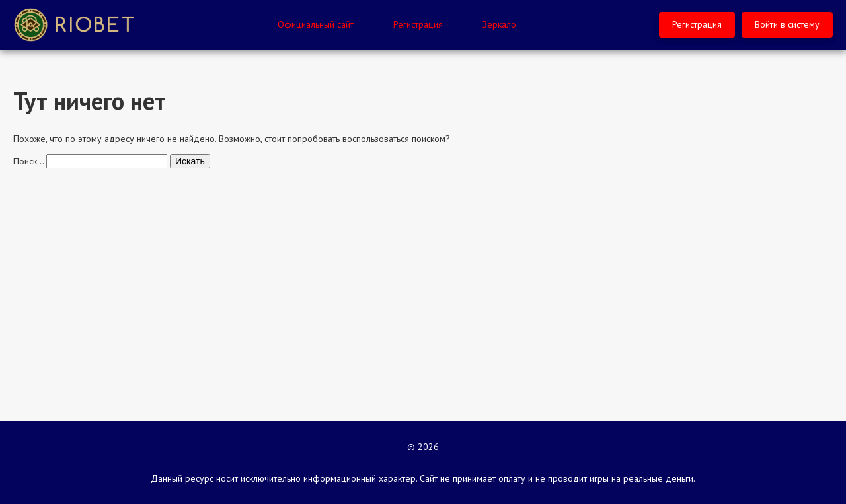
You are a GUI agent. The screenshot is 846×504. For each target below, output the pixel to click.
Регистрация (418, 24)
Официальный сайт (316, 24)
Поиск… (28, 161)
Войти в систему (787, 24)
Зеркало (499, 24)
